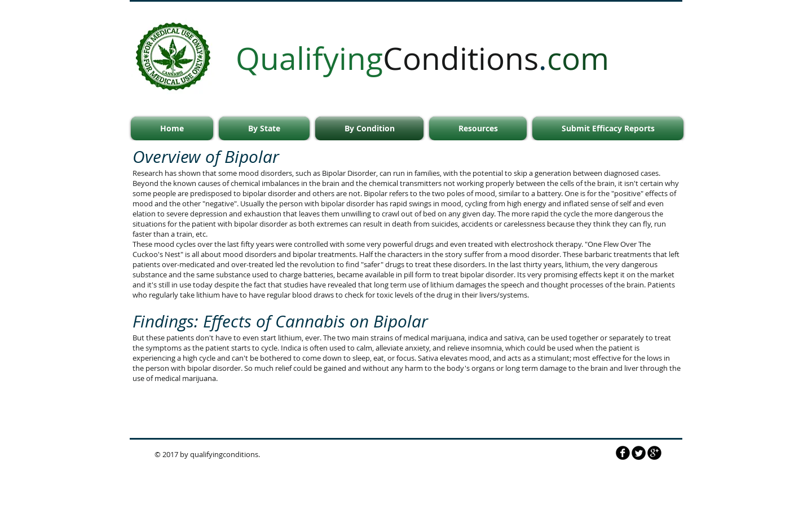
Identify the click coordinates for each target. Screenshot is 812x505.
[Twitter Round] (639, 453)
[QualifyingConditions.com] (623, 453)
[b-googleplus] (654, 453)
